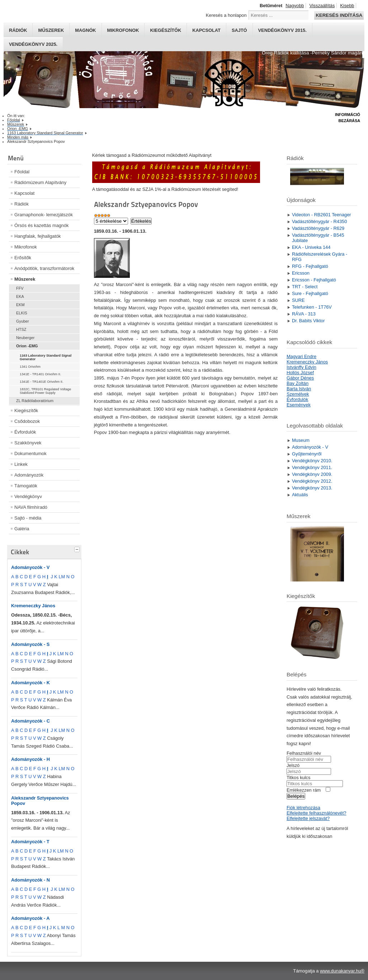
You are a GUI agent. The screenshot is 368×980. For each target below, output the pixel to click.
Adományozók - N (30, 880)
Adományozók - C (30, 721)
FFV (20, 288)
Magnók (85, 30)
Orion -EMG (27, 346)
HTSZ (21, 329)
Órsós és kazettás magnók (42, 225)
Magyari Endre (301, 356)
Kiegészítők (166, 30)
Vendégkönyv (28, 496)
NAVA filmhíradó (31, 507)
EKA (20, 296)
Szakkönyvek (28, 443)
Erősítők (23, 258)
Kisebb (347, 6)
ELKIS (22, 313)
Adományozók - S (30, 644)
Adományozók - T (30, 842)
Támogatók (26, 486)
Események (299, 405)
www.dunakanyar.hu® (342, 971)
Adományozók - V (30, 567)
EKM (20, 305)
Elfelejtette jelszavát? (308, 818)
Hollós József (300, 373)
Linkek (21, 464)
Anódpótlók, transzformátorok (44, 268)
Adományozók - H (30, 759)
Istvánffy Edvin (301, 367)
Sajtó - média (28, 518)
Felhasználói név (304, 753)
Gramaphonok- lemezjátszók (44, 215)
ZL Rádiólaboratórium (35, 401)
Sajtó (239, 30)
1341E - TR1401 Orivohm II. (40, 374)
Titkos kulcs (298, 778)
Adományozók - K (30, 683)
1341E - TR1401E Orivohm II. (41, 382)
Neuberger (25, 338)
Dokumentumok (30, 453)
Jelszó (293, 765)
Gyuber (23, 321)
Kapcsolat (206, 30)
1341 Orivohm (30, 367)
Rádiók (18, 30)
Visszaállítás (322, 6)
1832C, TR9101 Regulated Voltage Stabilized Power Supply (45, 391)
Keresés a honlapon (226, 15)
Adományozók (29, 475)
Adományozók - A (30, 918)
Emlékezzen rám (304, 790)
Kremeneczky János (33, 606)
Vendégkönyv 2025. (33, 44)
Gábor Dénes (300, 378)
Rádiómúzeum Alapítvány (40, 182)
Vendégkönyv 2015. (282, 30)
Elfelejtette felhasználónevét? (316, 813)
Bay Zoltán (298, 383)
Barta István (299, 389)
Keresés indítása (339, 15)
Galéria (22, 529)
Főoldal (22, 172)
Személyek (298, 394)
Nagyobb (295, 6)
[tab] (78, 549)
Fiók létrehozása (303, 808)
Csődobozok (27, 421)
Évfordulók (25, 432)
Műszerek (51, 30)
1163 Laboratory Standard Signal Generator (46, 357)
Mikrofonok (123, 30)
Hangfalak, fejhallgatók (37, 236)
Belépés (296, 796)
